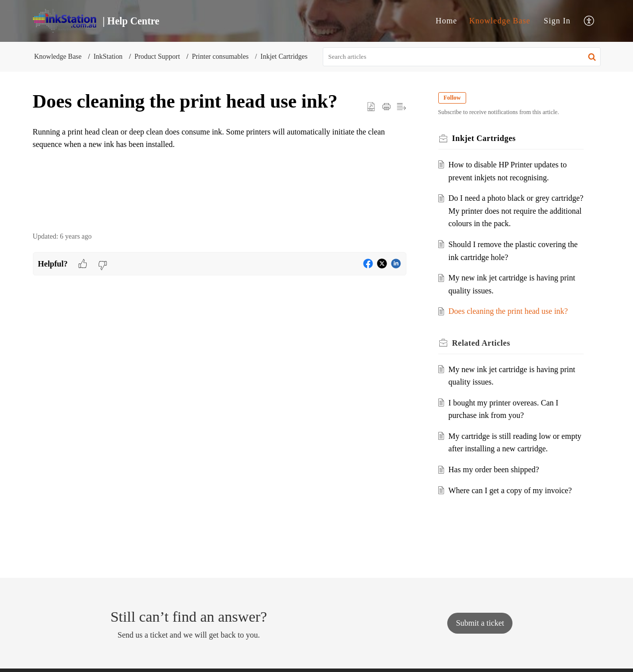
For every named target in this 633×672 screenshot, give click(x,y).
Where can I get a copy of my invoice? (510, 490)
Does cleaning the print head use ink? (508, 311)
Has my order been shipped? (494, 470)
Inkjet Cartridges (284, 57)
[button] (589, 21)
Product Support (157, 57)
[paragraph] (220, 145)
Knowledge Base (500, 21)
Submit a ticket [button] (480, 623)
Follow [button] (452, 98)
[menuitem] (446, 21)
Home (446, 21)
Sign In (557, 21)
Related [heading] (481, 343)
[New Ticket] (480, 623)
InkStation (108, 57)
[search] (462, 57)
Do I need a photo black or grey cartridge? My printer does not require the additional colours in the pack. (516, 211)
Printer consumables (220, 57)
